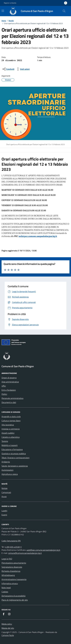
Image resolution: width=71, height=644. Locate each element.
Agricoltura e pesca (10, 474)
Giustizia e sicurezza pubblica (14, 454)
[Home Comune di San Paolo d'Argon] (32, 11)
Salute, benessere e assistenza (15, 466)
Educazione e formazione (12, 449)
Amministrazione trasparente (14, 579)
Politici (4, 394)
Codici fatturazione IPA (11, 541)
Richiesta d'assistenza (11, 571)
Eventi (4, 515)
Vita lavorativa (8, 425)
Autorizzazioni (7, 470)
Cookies (5, 592)
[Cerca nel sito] (64, 11)
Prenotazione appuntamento (14, 563)
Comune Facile (8, 635)
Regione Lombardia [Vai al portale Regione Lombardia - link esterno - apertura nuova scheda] (10, 3)
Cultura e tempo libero (11, 421)
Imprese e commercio (11, 429)
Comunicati (6, 492)
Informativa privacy (10, 583)
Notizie (4, 488)
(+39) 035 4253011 (13, 547)
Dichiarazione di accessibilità (13, 596)
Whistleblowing (8, 575)
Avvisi (4, 496)
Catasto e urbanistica (11, 437)
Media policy (7, 624)
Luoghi (4, 511)
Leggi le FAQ (7, 559)
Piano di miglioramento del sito (15, 600)
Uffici (4, 386)
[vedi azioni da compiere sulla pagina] (23, 69)
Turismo (5, 441)
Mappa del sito (8, 628)
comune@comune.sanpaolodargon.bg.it (25, 553)
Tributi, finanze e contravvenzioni (15, 458)
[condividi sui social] (8, 69)
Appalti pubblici (8, 433)
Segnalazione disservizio (12, 567)
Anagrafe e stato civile (11, 416)
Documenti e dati (9, 402)
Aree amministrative (10, 382)
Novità (11, 21)
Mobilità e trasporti (10, 445)
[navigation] (3, 11)
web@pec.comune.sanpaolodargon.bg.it (38, 236)
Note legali (6, 588)
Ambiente (6, 462)
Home (4, 21)
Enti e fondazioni (9, 390)
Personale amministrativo (12, 398)
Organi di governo (9, 378)
